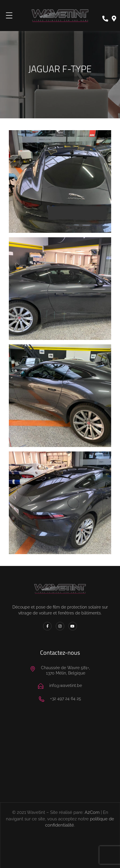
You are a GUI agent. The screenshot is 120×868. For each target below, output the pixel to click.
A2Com (92, 812)
